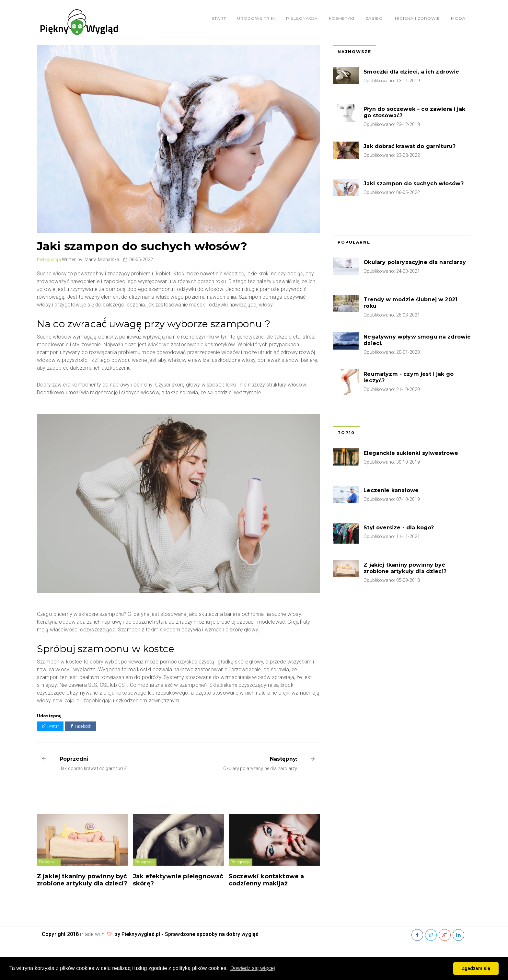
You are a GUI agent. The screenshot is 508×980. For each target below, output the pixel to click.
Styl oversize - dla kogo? (399, 528)
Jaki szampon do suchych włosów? (414, 184)
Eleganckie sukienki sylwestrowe (411, 453)
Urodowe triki (256, 18)
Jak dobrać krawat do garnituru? (410, 146)
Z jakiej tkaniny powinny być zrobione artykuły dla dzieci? (82, 880)
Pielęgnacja (302, 18)
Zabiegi (375, 18)
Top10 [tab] (346, 433)
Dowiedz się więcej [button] (253, 968)
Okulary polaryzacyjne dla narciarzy (415, 262)
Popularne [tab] (354, 242)
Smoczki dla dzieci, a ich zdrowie (411, 72)
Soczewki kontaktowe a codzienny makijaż (266, 880)
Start (219, 18)
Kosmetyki (342, 18)
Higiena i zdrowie (417, 18)
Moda (458, 18)
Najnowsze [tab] (354, 52)
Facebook (81, 726)
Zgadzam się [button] (476, 968)
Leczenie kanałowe (391, 490)
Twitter (50, 726)
